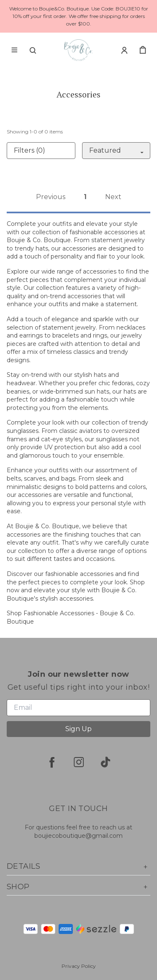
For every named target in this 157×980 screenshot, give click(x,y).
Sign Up (78, 729)
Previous (51, 197)
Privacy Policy (79, 966)
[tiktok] (106, 762)
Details (78, 866)
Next (113, 197)
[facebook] (52, 762)
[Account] (124, 50)
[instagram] (79, 762)
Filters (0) (30, 150)
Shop (78, 887)
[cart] (143, 50)
